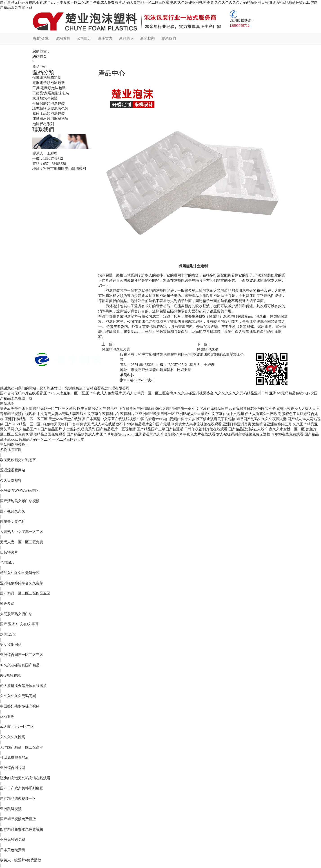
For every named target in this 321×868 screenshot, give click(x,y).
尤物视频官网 (11, 450)
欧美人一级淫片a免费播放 (21, 860)
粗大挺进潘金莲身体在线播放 (23, 686)
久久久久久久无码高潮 (18, 696)
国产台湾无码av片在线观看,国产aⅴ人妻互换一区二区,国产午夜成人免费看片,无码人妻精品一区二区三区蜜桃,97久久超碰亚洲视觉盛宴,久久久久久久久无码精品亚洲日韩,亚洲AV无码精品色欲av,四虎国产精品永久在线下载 (159, 5)
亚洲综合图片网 (13, 768)
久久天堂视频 (11, 480)
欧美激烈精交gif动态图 (18, 460)
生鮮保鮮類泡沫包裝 (49, 103)
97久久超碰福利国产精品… (22, 665)
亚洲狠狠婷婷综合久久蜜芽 (22, 583)
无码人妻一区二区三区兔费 (22, 542)
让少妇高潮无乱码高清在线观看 (25, 778)
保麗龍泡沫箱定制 (47, 78)
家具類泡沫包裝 (45, 98)
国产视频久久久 (13, 511)
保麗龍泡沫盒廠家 (116, 349)
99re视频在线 (10, 675)
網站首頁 (62, 39)
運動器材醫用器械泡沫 (50, 119)
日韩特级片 (9, 552)
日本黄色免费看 (13, 850)
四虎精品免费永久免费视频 (22, 829)
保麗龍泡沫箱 (207, 349)
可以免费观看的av (14, 757)
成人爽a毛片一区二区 (17, 727)
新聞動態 (147, 39)
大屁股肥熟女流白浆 (16, 614)
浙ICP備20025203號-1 (137, 380)
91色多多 (7, 604)
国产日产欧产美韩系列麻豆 (22, 788)
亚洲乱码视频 (11, 809)
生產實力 (105, 39)
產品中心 (40, 67)
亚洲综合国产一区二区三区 (22, 655)
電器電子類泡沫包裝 (49, 83)
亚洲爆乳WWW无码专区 (19, 491)
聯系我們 (168, 39)
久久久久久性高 (13, 737)
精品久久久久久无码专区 (20, 573)
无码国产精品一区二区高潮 (22, 747)
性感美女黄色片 (13, 522)
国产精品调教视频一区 (18, 798)
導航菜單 (40, 39)
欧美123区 (8, 634)
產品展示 (126, 39)
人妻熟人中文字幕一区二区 (22, 532)
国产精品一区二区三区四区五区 (25, 593)
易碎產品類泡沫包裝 (49, 114)
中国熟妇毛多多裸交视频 (20, 706)
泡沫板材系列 (43, 124)
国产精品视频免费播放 (18, 819)
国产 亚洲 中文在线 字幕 (19, 624)
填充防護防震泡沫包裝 (50, 109)
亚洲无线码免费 (13, 840)
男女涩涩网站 (11, 645)
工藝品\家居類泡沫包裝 (51, 93)
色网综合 (7, 562)
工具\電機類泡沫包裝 (49, 88)
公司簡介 (84, 39)
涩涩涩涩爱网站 (13, 470)
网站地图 (7, 403)
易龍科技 (127, 375)
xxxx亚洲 (7, 717)
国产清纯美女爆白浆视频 (20, 501)
